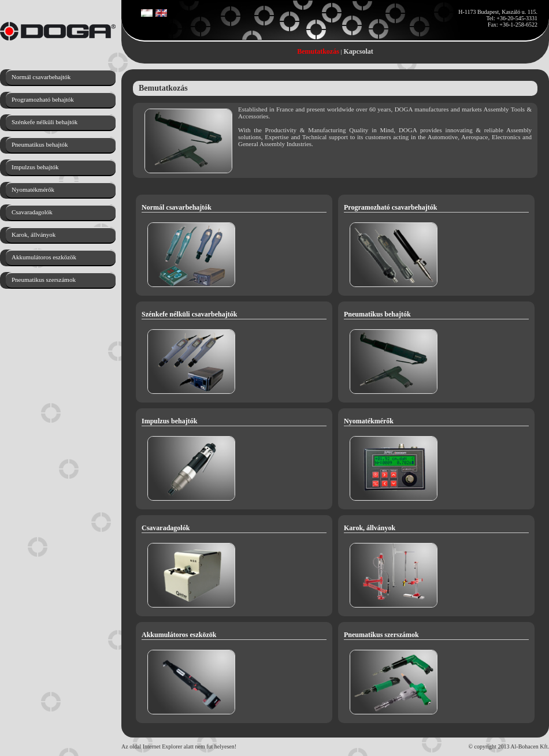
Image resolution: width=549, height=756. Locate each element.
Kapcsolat (359, 51)
